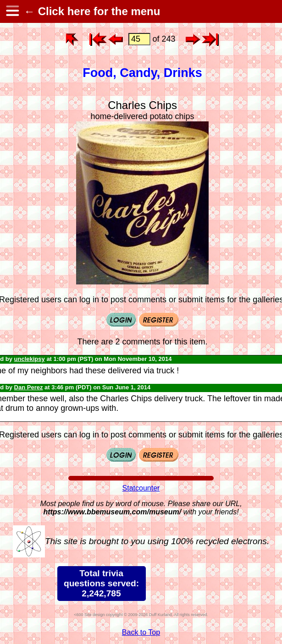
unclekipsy (30, 359)
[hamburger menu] (12, 11)
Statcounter (141, 488)
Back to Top (141, 632)
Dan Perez (29, 387)
